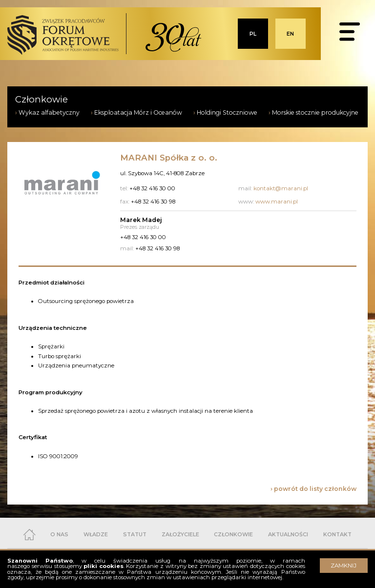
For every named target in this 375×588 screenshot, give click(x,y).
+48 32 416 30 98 (157, 248)
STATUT (135, 535)
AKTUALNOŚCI (288, 535)
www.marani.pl (277, 202)
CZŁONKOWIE (233, 535)
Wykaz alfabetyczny (49, 112)
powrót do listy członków (315, 489)
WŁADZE (96, 535)
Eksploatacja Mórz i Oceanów (138, 112)
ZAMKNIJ (344, 566)
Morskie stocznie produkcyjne (315, 112)
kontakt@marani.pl (281, 188)
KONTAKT (337, 535)
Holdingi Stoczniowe (227, 112)
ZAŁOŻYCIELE (180, 535)
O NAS (59, 535)
